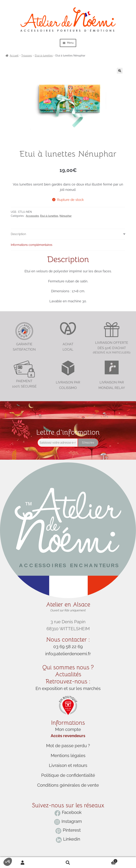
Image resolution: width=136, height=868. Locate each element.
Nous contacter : (68, 640)
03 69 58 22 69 (68, 647)
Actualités (68, 674)
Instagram (72, 821)
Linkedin (72, 839)
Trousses (27, 56)
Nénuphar (66, 216)
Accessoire (32, 216)
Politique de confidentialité (68, 775)
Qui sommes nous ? (68, 667)
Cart (104, 860)
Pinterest (72, 830)
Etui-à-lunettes (44, 56)
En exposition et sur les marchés (68, 688)
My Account (23, 863)
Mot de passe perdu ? (68, 746)
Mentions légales (68, 756)
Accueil (14, 56)
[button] (120, 71)
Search (68, 863)
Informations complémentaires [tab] (32, 245)
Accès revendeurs (68, 736)
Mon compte (68, 729)
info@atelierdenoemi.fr (68, 654)
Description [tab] (18, 234)
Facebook (72, 812)
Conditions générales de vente (68, 785)
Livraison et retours (68, 765)
